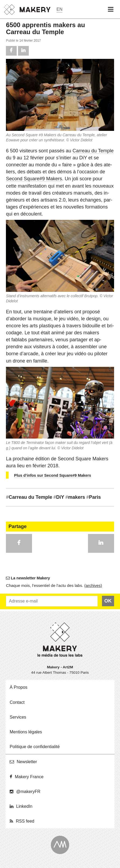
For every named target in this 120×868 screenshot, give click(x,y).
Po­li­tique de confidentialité (35, 747)
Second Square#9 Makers (34, 179)
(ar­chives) (93, 585)
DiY (59, 497)
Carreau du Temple (93, 151)
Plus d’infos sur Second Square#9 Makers (52, 475)
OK (108, 601)
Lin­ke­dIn (24, 806)
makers (75, 497)
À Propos (19, 687)
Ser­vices (18, 717)
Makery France (29, 777)
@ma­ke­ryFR (28, 792)
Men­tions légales (26, 732)
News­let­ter (27, 762)
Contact (17, 702)
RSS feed (25, 821)
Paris (94, 497)
